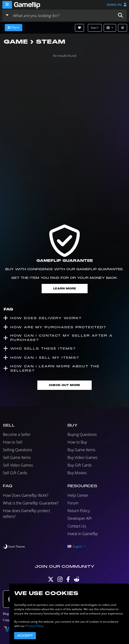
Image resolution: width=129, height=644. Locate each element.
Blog (6, 614)
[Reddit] (77, 580)
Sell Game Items (17, 457)
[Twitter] (51, 580)
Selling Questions (17, 450)
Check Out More (64, 385)
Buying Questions (82, 434)
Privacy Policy (35, 626)
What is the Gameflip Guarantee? (31, 503)
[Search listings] (62, 15)
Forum (73, 503)
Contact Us (77, 526)
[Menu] (7, 5)
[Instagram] (60, 580)
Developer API (80, 518)
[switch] (14, 547)
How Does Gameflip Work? (26, 495)
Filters (14, 27)
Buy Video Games (82, 457)
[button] (120, 15)
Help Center (78, 495)
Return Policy (79, 511)
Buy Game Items (81, 450)
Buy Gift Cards (80, 465)
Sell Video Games (18, 465)
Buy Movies (77, 473)
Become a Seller (17, 434)
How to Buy (77, 442)
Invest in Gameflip (83, 534)
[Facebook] (68, 580)
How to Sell (13, 442)
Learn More (65, 289)
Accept (25, 636)
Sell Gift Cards (15, 473)
